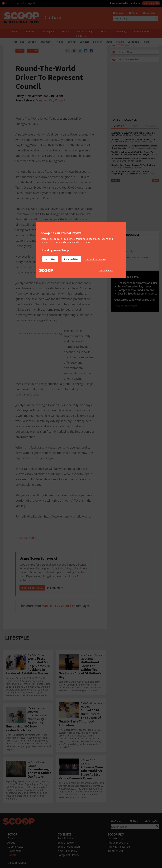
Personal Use (71, 259)
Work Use (50, 259)
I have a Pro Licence (95, 259)
